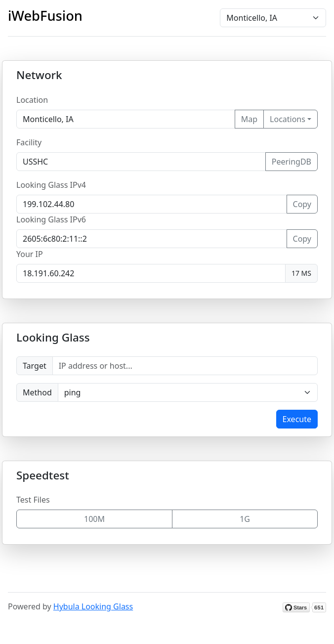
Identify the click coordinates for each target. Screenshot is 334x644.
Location (32, 100)
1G (245, 519)
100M (94, 519)
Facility (29, 142)
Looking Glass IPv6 (51, 219)
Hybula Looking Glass (93, 606)
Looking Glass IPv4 (51, 185)
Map (249, 119)
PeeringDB (292, 162)
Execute (297, 419)
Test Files (33, 500)
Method (37, 392)
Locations (288, 119)
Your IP (30, 254)
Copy (302, 204)
